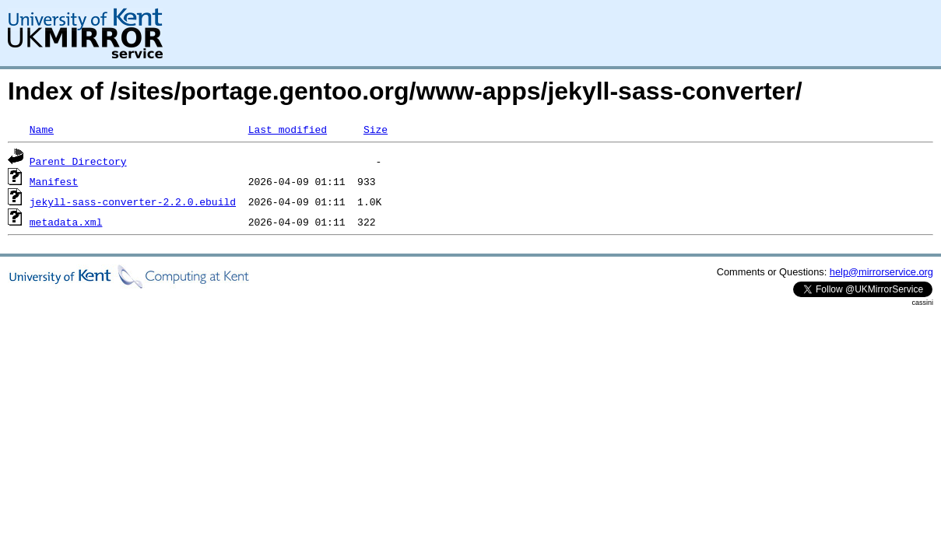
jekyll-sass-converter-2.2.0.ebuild (133, 201)
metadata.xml (66, 222)
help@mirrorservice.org (881, 272)
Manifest (54, 181)
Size (376, 129)
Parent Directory (78, 161)
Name (42, 129)
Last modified (288, 129)
